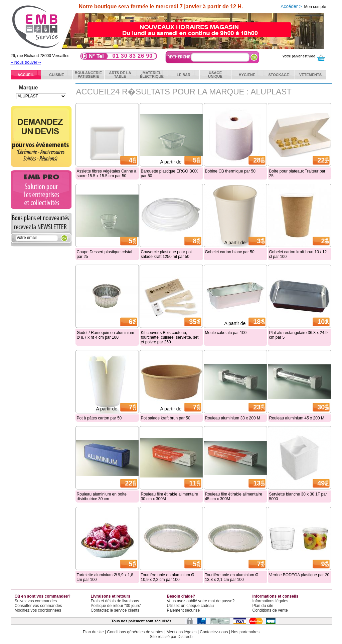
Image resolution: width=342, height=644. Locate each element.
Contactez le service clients (115, 610)
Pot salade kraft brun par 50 (166, 418)
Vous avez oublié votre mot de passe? (201, 601)
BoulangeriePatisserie (88, 75)
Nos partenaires (245, 632)
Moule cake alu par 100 (226, 333)
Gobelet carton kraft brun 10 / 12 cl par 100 (298, 254)
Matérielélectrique (152, 75)
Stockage (279, 75)
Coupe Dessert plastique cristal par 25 (105, 254)
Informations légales (270, 601)
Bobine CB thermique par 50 (230, 171)
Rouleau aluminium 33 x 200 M (233, 418)
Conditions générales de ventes (135, 632)
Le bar (184, 75)
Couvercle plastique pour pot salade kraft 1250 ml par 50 (166, 254)
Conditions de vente (270, 610)
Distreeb (185, 637)
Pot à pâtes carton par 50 (99, 418)
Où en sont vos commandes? (43, 596)
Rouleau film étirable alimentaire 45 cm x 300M (234, 497)
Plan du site (263, 606)
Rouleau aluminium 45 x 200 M (297, 418)
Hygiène (247, 75)
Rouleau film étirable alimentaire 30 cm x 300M (169, 497)
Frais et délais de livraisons (115, 601)
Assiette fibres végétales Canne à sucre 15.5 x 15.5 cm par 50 (107, 174)
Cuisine (57, 75)
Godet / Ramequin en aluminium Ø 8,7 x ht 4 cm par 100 (106, 335)
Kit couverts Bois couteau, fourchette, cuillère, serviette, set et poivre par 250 (170, 337)
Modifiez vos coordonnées (38, 610)
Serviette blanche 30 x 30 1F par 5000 (298, 497)
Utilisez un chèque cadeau (191, 606)
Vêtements (310, 75)
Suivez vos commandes (36, 601)
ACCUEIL (26, 75)
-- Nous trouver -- (26, 62)
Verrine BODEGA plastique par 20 (299, 575)
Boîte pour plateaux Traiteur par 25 (297, 174)
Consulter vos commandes (38, 606)
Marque (29, 88)
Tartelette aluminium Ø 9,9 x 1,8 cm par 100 (105, 577)
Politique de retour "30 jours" (116, 606)
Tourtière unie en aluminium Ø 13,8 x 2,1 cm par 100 (232, 577)
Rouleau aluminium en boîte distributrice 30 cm (102, 497)
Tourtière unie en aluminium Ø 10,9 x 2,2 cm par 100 (168, 577)
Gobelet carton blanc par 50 (230, 252)
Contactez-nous (214, 632)
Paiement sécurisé (184, 610)
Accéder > (303, 6)
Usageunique (215, 75)
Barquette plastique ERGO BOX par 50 (169, 174)
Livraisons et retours (111, 596)
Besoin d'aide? (181, 596)
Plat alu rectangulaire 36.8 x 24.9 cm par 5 (298, 335)
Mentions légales (182, 632)
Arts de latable (120, 75)
